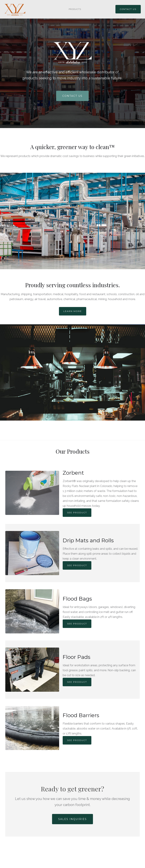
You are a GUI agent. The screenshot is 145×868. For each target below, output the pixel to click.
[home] (17, 10)
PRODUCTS (75, 9)
